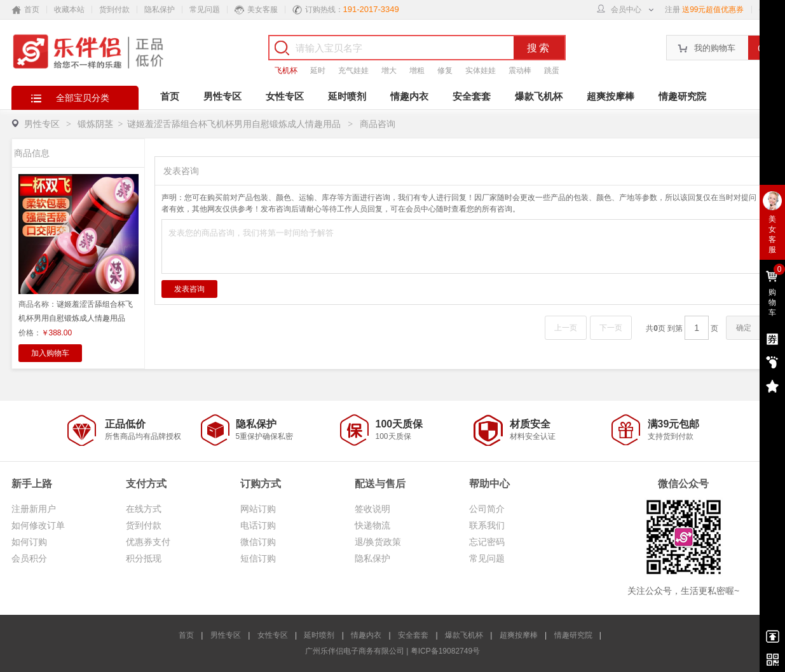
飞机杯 (286, 71)
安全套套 (472, 96)
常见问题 (205, 10)
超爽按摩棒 (611, 96)
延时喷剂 (347, 96)
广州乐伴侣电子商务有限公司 (355, 651)
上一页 (566, 328)
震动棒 (520, 71)
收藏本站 (69, 10)
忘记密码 (487, 542)
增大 (389, 71)
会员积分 (29, 558)
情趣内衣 (409, 96)
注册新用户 (34, 509)
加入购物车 (50, 353)
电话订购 (258, 525)
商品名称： (76, 311)
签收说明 (372, 509)
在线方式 (144, 509)
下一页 (611, 328)
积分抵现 (144, 558)
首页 (170, 96)
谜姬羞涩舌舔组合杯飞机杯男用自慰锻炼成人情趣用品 (235, 124)
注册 (672, 10)
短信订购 (258, 558)
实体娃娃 (481, 71)
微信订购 (258, 542)
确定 (744, 328)
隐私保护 (160, 10)
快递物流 (372, 525)
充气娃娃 (353, 71)
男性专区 (222, 96)
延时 (318, 71)
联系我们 (487, 525)
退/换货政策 (378, 542)
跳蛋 (552, 71)
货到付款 (114, 10)
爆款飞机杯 (539, 96)
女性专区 (285, 96)
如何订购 (29, 542)
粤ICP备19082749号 (445, 651)
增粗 (417, 71)
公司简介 (487, 509)
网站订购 (258, 509)
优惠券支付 (148, 542)
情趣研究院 (682, 96)
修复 (445, 71)
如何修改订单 (38, 525)
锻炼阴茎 (95, 124)
